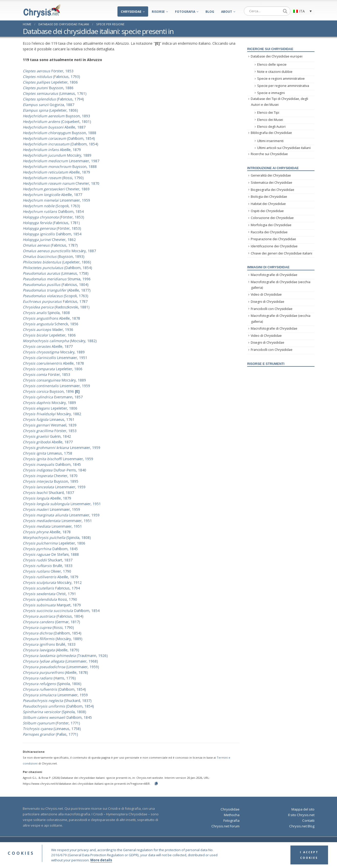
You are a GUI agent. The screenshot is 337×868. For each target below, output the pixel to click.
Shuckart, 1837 (48, 560)
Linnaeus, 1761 (49, 419)
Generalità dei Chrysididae (271, 175)
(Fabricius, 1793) (51, 77)
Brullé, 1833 (49, 644)
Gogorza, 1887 (48, 105)
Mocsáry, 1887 (59, 251)
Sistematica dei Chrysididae (271, 183)
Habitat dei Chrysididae (268, 204)
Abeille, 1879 (52, 150)
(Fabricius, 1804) (56, 285)
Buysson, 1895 (51, 481)
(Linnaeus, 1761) (55, 93)
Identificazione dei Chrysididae (274, 246)
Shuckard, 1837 (48, 493)
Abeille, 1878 (51, 318)
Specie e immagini (271, 93)
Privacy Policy (224, 845)
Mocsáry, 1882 (52, 414)
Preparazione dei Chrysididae (273, 239)
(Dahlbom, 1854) (59, 138)
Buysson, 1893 (56, 116)
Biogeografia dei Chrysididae (273, 190)
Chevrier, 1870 (61, 183)
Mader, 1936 (48, 329)
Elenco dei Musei (270, 120)
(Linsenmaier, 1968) (60, 661)
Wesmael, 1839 (50, 425)
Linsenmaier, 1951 (55, 358)
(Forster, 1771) (51, 723)
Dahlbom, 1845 (52, 464)
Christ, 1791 (49, 594)
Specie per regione (110, 24)
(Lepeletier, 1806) (50, 110)
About (227, 12)
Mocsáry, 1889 (57, 155)
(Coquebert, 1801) (57, 121)
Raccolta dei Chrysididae (269, 232)
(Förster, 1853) (53, 217)
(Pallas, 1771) (50, 734)
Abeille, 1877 (52, 195)
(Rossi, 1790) (53, 178)
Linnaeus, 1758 (47, 453)
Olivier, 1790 (47, 571)
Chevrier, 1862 (49, 240)
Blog (210, 12)
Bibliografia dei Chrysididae (271, 133)
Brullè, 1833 (48, 566)
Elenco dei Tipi (268, 113)
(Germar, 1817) (51, 622)
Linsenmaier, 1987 (61, 161)
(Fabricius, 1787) (50, 245)
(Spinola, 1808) (57, 537)
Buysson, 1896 (51, 391)
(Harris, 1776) (49, 678)
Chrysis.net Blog (302, 826)
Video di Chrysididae (266, 294)
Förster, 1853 (48, 71)
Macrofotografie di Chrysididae (274, 275)
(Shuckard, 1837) (57, 701)
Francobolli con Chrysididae (272, 309)
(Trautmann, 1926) (65, 656)
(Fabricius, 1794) (53, 99)
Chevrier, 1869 (56, 189)
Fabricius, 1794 (51, 588)
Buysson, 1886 (48, 88)
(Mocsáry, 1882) (60, 341)
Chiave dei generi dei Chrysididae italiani (281, 253)
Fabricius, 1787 (55, 301)
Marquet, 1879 (52, 605)
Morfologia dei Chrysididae (271, 225)
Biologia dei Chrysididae (269, 197)
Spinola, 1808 (46, 313)
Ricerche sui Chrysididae (269, 154)
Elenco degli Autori (271, 127)
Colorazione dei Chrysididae (272, 218)
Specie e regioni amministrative (281, 79)
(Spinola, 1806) (52, 684)
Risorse (158, 12)
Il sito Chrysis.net (301, 815)
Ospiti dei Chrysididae (267, 211)
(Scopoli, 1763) (51, 206)
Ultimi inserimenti (270, 141)
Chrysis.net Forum (225, 826)
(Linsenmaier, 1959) (61, 667)
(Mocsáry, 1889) (53, 639)
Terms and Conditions (195, 845)
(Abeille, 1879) (51, 650)
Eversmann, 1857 (53, 397)
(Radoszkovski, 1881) (56, 307)
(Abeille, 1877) (57, 290)
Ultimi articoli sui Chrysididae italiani (284, 148)
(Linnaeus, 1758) (56, 273)
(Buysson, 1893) (54, 256)
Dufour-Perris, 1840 (55, 470)
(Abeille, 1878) (55, 672)
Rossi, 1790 (50, 599)
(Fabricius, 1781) (51, 223)
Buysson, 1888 (59, 133)
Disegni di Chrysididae (268, 302)
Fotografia (185, 12)
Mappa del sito (303, 809)
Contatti (308, 820)
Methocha (232, 815)
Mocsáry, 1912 (52, 582)
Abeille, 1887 (54, 127)
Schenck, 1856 (51, 324)
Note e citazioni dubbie (275, 72)
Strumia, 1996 (57, 279)
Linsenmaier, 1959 (56, 200)
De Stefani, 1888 (51, 554)
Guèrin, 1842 (47, 436)
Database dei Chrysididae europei (277, 56)
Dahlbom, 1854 (53, 211)
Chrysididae (131, 12)
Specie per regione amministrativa (283, 86)
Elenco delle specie (272, 65)
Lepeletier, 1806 (50, 82)
